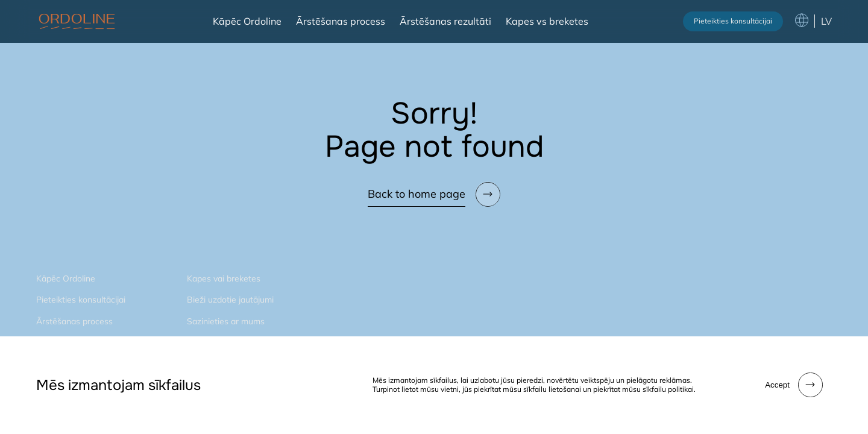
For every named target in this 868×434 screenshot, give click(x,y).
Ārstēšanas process (341, 21)
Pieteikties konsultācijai (733, 21)
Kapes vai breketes (224, 278)
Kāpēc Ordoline (247, 21)
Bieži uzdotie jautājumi (230, 300)
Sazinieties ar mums (226, 321)
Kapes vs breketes (547, 21)
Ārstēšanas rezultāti (445, 21)
